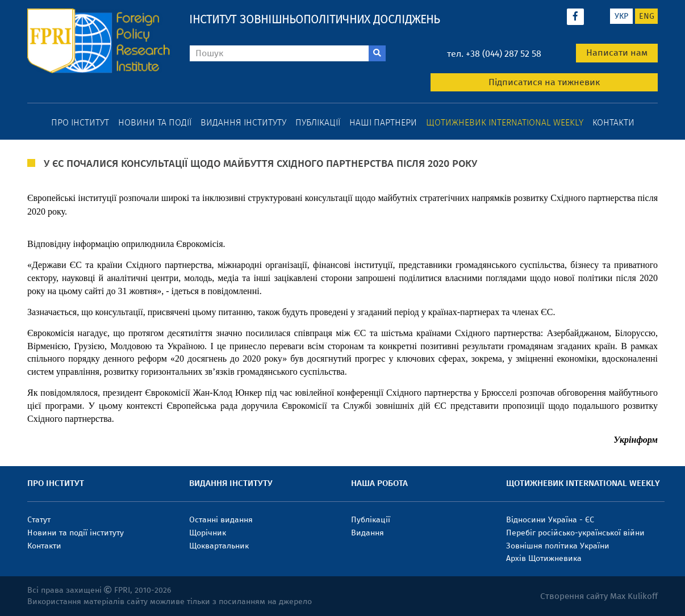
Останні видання (221, 520)
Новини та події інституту (76, 533)
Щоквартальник (219, 546)
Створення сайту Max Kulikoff (599, 596)
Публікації (318, 122)
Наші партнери (383, 122)
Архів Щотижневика (544, 558)
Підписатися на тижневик (544, 82)
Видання (367, 533)
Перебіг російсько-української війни (575, 533)
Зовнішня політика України (558, 546)
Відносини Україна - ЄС (550, 520)
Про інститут (80, 122)
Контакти (613, 122)
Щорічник (208, 533)
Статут (39, 520)
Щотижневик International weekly (505, 122)
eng (647, 16)
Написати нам (617, 53)
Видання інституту (243, 122)
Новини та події (155, 122)
